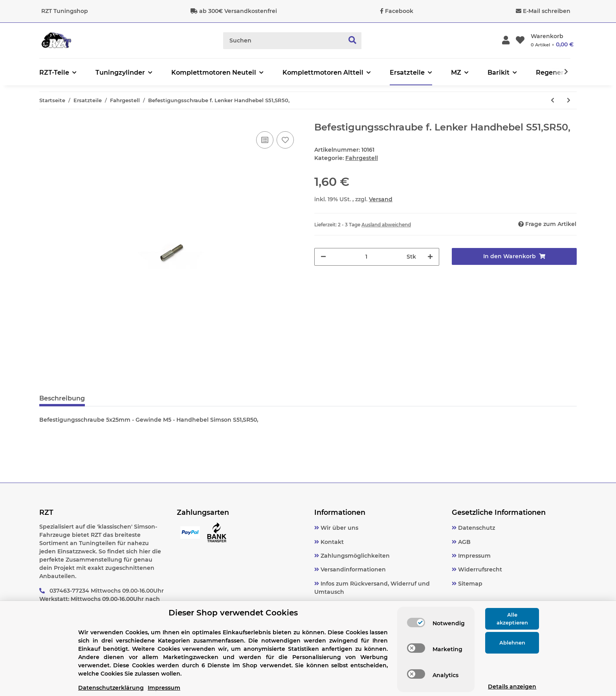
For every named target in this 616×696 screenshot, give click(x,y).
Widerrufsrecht (479, 569)
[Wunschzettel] (520, 41)
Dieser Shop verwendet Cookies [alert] (233, 613)
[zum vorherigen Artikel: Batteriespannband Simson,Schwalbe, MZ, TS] (553, 100)
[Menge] (366, 257)
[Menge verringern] (323, 257)
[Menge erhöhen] (430, 257)
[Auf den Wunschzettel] (285, 140)
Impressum (474, 556)
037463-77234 (69, 591)
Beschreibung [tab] (62, 398)
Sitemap (469, 584)
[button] (506, 41)
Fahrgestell (362, 158)
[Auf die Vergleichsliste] (265, 140)
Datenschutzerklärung (111, 688)
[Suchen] (284, 41)
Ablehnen (512, 643)
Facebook (399, 11)
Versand (381, 199)
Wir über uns (339, 528)
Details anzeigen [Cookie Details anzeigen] (512, 687)
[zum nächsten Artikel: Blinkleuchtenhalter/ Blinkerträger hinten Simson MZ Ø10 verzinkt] (569, 100)
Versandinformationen (352, 569)
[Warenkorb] (552, 40)
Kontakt (331, 542)
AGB (464, 542)
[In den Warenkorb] (514, 256)
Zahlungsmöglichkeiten (354, 556)
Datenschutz (476, 528)
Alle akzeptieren (512, 619)
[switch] (416, 623)
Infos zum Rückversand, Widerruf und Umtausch (372, 588)
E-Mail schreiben (547, 11)
